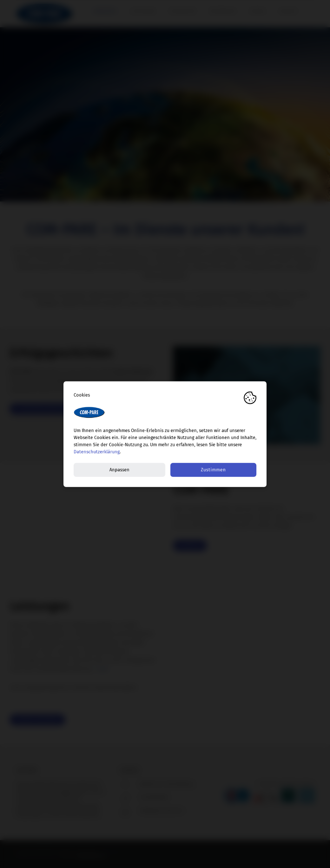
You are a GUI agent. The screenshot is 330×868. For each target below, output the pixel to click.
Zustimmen (213, 470)
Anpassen (119, 470)
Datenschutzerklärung (97, 452)
